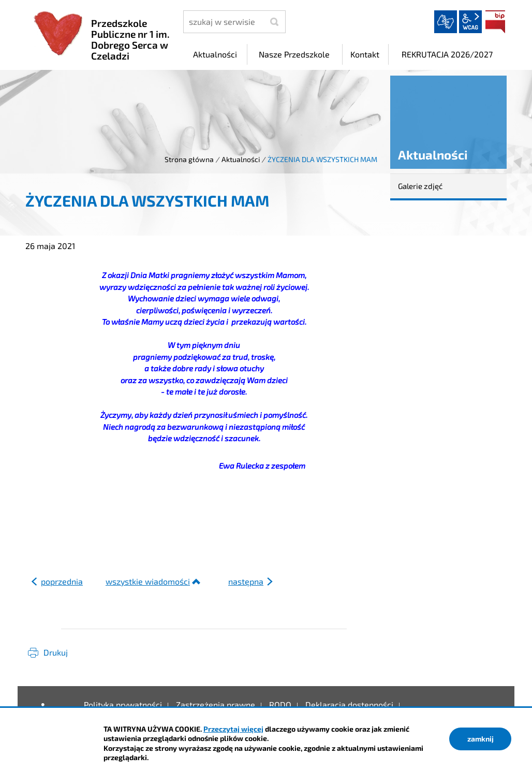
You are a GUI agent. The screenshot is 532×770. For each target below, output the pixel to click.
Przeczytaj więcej (233, 729)
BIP (495, 22)
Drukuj (56, 652)
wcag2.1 (470, 22)
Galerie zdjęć (420, 186)
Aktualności (241, 159)
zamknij (481, 739)
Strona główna (189, 159)
